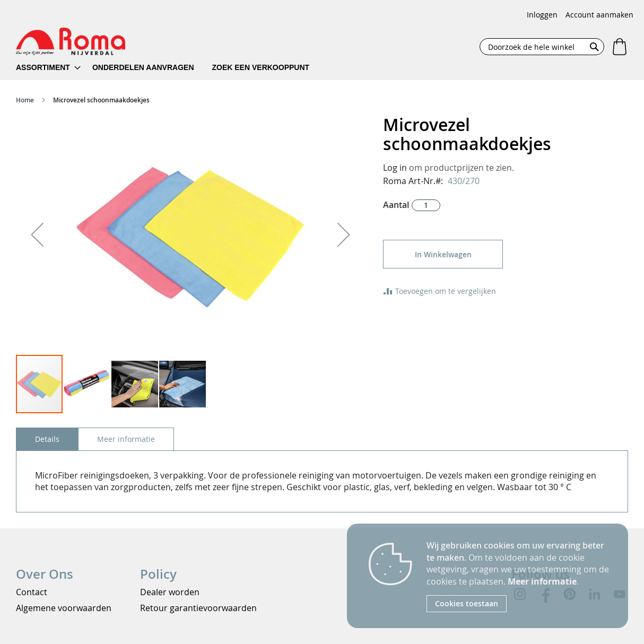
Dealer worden (170, 592)
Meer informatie (542, 581)
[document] (519, 576)
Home (25, 100)
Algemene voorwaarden (64, 608)
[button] (37, 234)
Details (47, 439)
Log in (395, 168)
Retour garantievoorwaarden (198, 608)
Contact (32, 592)
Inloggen (542, 15)
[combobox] (542, 47)
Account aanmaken (599, 15)
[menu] (169, 68)
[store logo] (71, 41)
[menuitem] (48, 68)
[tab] (47, 439)
